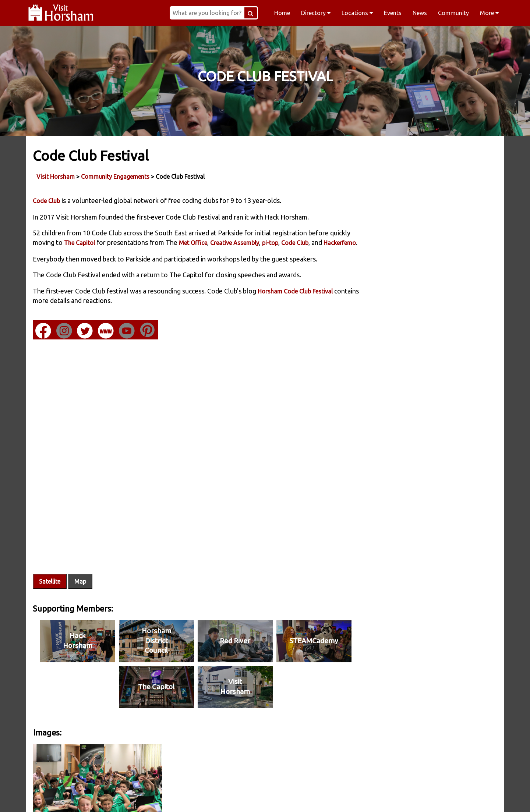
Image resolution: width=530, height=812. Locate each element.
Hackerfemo (49, 252)
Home (282, 13)
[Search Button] (255, 13)
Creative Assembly (257, 243)
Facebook (124, 797)
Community (453, 13)
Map (81, 582)
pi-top (292, 243)
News (420, 13)
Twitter (312, 797)
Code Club (47, 201)
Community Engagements (116, 176)
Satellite (50, 582)
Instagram (218, 797)
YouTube (406, 797)
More (489, 13)
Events (393, 13)
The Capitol (102, 243)
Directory (316, 13)
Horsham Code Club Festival (296, 301)
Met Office (215, 243)
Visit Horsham (56, 176)
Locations (357, 13)
